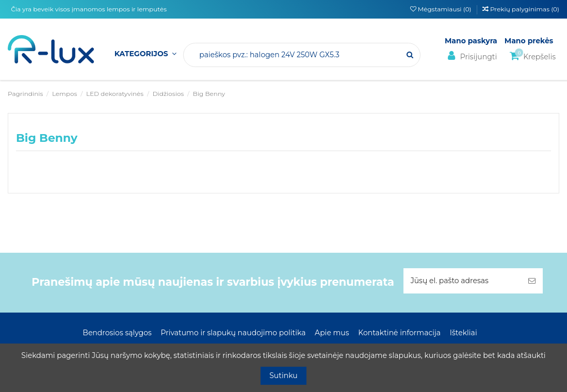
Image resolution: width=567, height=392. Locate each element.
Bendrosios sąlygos (117, 333)
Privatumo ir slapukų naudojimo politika (233, 333)
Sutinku (283, 375)
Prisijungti (471, 56)
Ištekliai (464, 333)
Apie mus (332, 333)
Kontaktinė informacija (399, 333)
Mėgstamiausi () (442, 9)
